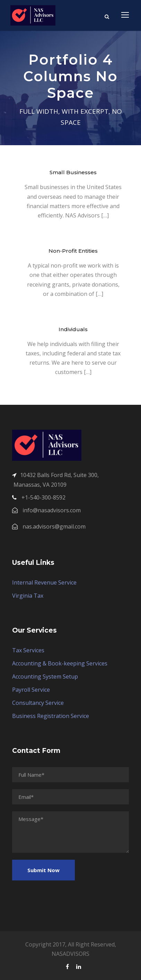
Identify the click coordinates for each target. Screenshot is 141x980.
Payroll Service (31, 690)
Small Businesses (73, 172)
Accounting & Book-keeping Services (60, 663)
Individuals (73, 329)
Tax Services (28, 650)
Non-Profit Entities (73, 251)
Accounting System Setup (45, 676)
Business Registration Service (51, 716)
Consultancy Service (38, 703)
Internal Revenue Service (44, 582)
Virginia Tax (28, 596)
